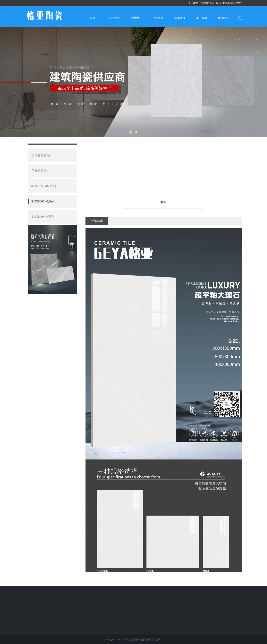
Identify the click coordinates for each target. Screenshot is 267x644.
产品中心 (136, 18)
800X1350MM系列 (22, 613)
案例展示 (201, 18)
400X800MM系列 (43, 157)
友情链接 (241, 624)
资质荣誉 (158, 18)
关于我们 (114, 18)
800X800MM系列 (22, 619)
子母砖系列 (19, 607)
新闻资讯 (180, 18)
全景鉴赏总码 (20, 601)
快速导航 (50, 594)
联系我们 (223, 18)
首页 (92, 18)
